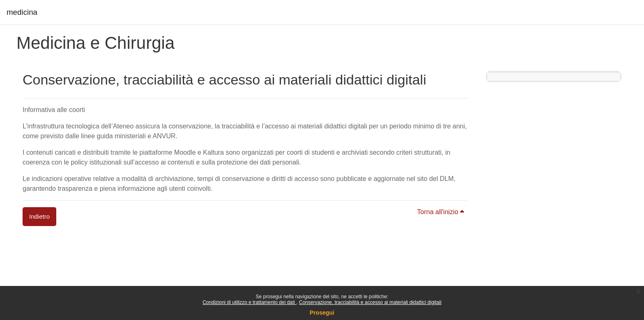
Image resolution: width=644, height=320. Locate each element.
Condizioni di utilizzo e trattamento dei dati (249, 302)
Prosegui (322, 313)
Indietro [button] (39, 216)
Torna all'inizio (441, 212)
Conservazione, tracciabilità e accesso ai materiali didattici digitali (370, 302)
